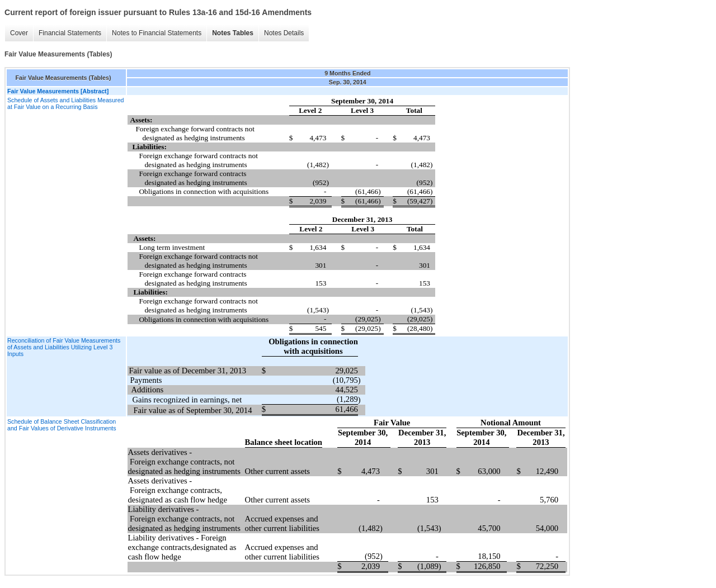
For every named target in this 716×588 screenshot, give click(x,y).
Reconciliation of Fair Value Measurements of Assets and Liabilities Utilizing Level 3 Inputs (64, 347)
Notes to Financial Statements (157, 33)
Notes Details (284, 33)
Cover (19, 33)
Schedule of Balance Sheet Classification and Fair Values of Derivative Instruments (62, 425)
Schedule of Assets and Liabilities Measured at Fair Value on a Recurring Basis (66, 103)
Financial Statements (70, 33)
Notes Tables (233, 33)
